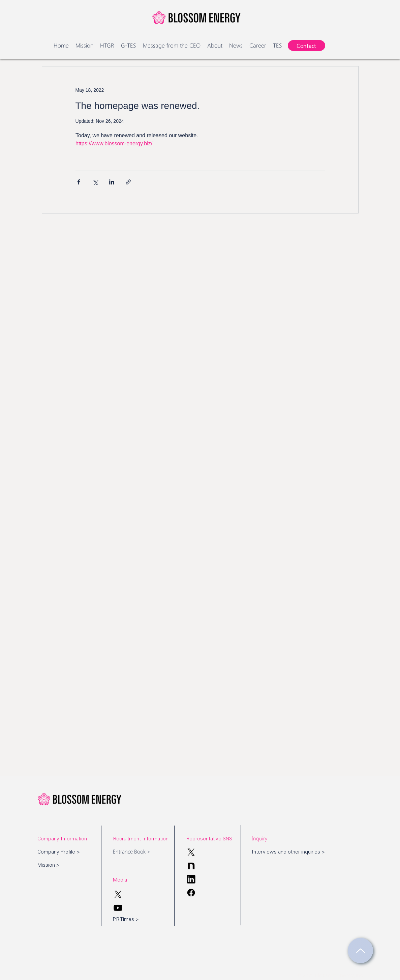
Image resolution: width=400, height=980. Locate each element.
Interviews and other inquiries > (288, 852)
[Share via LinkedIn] (112, 182)
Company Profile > (59, 852)
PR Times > (126, 920)
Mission (46, 866)
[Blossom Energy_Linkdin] (191, 879)
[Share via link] (128, 182)
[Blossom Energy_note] (191, 866)
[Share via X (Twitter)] (95, 182)
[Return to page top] (360, 950)
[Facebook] (191, 893)
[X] (191, 852)
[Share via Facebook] (79, 182)
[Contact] (306, 46)
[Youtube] (118, 908)
